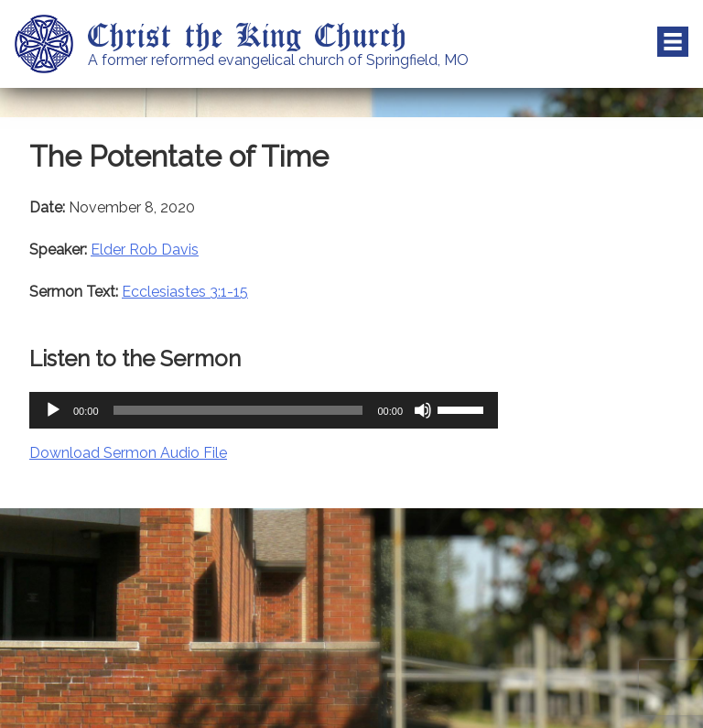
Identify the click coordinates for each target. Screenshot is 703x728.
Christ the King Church (248, 34)
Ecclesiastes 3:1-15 (185, 292)
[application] (264, 410)
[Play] (53, 410)
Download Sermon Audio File (128, 453)
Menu (673, 42)
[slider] (238, 410)
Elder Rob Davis (145, 250)
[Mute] (423, 410)
